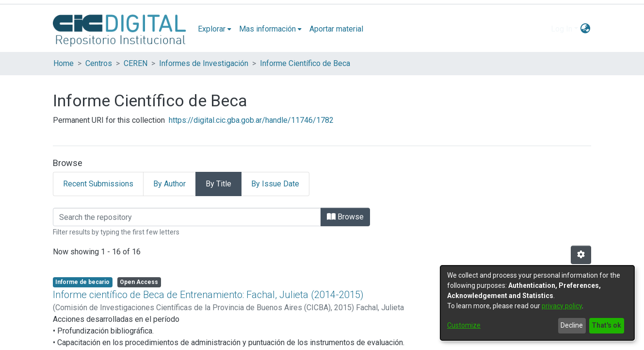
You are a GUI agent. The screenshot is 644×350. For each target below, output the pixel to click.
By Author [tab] (169, 184)
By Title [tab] (218, 184)
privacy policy (562, 306)
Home (64, 63)
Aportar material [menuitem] (336, 29)
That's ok (606, 325)
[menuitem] (215, 29)
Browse (345, 217)
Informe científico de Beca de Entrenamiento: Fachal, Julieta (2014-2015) (208, 295)
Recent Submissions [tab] (98, 184)
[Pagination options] (581, 255)
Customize (464, 325)
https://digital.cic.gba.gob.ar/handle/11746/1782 (251, 120)
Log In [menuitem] (562, 29)
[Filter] (187, 217)
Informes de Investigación (204, 63)
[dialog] (537, 303)
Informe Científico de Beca (305, 63)
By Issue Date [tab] (275, 184)
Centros (99, 63)
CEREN (136, 63)
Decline (572, 325)
